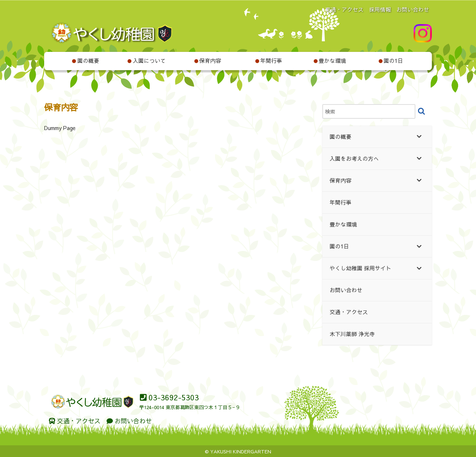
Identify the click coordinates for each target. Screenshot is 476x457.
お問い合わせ (413, 9)
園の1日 (391, 61)
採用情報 (380, 9)
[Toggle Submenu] (419, 137)
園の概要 (85, 61)
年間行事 (269, 61)
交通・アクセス (344, 9)
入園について (146, 61)
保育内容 (208, 61)
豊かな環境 (330, 61)
